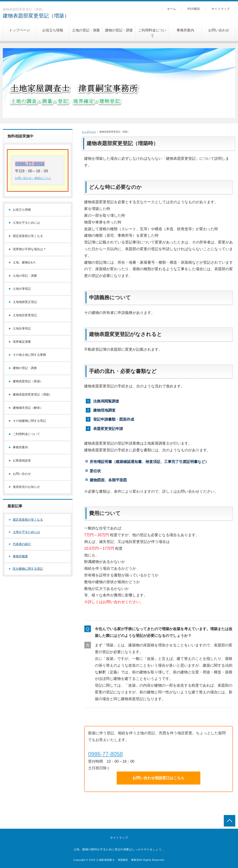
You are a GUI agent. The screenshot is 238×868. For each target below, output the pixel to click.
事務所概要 (20, 556)
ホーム (172, 9)
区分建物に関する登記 (28, 569)
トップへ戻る (230, 821)
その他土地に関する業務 (29, 355)
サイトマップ (221, 9)
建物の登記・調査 (119, 30)
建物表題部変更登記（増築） (36, 16)
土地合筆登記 (22, 328)
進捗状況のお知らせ (26, 487)
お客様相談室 (22, 461)
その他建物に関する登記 (29, 421)
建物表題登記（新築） (28, 381)
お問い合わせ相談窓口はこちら (159, 778)
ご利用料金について (152, 33)
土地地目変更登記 (25, 315)
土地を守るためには (26, 223)
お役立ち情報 (53, 30)
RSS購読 (194, 9)
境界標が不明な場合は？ (29, 249)
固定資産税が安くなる (28, 236)
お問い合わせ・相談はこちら (33, 178)
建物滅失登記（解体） (28, 408)
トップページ (20, 30)
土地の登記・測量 (86, 30)
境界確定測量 (22, 342)
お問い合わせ (219, 30)
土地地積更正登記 (25, 302)
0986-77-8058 (105, 754)
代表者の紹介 (22, 544)
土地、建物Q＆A (24, 262)
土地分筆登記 (22, 289)
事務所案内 (185, 30)
